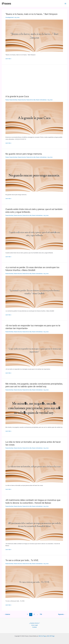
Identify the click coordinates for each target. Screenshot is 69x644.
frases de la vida (31, 100)
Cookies (34, 627)
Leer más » (8, 59)
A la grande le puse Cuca (17, 96)
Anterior (7, 614)
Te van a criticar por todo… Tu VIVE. (22, 560)
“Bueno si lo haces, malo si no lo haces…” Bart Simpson (31, 14)
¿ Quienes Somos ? (34, 623)
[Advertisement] (34, 82)
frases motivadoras (41, 100)
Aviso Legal (34, 625)
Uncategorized (9, 17)
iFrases (6, 4)
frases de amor (22, 100)
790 (41, 614)
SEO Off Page (51, 636)
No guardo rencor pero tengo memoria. (24, 154)
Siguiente (62, 614)
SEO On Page (42, 636)
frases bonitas (13, 100)
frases (7, 100)
